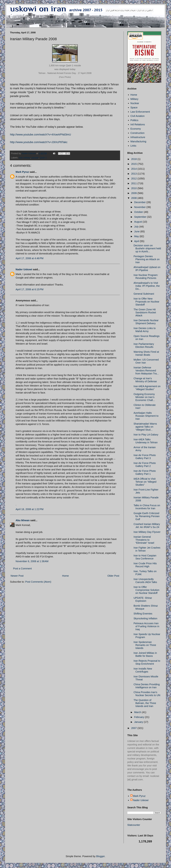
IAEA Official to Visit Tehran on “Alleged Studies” (145, 482)
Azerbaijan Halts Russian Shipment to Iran (146, 416)
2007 (134, 728)
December (140, 202)
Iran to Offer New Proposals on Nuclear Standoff (146, 302)
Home (65, 576)
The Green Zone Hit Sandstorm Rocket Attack (145, 312)
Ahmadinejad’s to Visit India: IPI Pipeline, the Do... (147, 286)
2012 (134, 179)
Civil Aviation (137, 116)
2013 (134, 174)
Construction (137, 133)
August (138, 222)
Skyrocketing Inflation (145, 618)
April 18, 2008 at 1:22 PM (30, 509)
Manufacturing (138, 141)
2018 (134, 159)
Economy (136, 129)
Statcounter (134, 825)
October (139, 212)
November (140, 207)
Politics (134, 120)
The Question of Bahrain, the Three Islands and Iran (145, 703)
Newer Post (17, 576)
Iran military (25, 158)
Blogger (100, 856)
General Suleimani (144, 294)
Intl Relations (138, 124)
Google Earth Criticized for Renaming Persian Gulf (147, 516)
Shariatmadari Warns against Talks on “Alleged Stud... (145, 427)
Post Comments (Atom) (38, 582)
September (141, 217)
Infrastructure (138, 137)
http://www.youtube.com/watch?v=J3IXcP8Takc (39, 142)
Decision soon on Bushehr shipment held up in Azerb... (147, 248)
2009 (134, 193)
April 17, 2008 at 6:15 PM (30, 289)
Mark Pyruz (22, 172)
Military (134, 99)
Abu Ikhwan (23, 520)
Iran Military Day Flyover (147, 532)
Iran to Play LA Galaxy (146, 435)
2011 (134, 183)
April (137, 241)
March (138, 712)
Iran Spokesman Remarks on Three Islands (145, 645)
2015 (134, 164)
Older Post (113, 576)
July (137, 227)
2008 (134, 198)
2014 (134, 169)
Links (133, 146)
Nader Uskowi (24, 269)
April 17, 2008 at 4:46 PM (30, 258)
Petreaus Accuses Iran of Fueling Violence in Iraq (146, 626)
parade (35, 158)
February (140, 717)
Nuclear (135, 103)
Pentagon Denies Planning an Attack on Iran (147, 259)
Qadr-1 (43, 158)
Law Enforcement (140, 112)
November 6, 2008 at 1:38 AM (32, 561)
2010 (134, 188)
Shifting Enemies (143, 614)
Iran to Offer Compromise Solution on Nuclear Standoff (146, 590)
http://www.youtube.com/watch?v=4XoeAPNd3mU (41, 135)
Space (134, 107)
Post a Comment (22, 569)
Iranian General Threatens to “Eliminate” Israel (144, 540)
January (139, 722)
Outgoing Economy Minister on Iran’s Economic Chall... (144, 397)
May (137, 236)
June (137, 231)
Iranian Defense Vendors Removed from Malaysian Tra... (146, 371)
